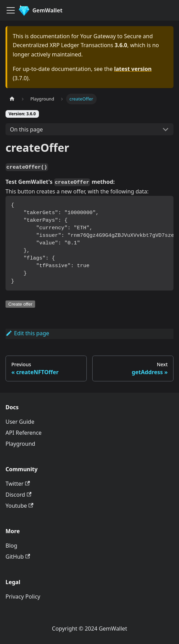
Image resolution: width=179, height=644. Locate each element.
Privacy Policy (23, 597)
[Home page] (12, 99)
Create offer (20, 304)
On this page (27, 129)
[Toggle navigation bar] (11, 10)
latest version (133, 69)
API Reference (24, 433)
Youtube (19, 506)
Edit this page (27, 333)
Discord (18, 495)
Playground (20, 444)
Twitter (18, 484)
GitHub (18, 557)
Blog (11, 546)
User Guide (20, 422)
